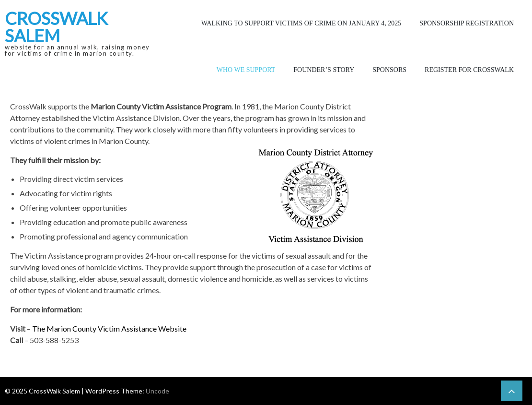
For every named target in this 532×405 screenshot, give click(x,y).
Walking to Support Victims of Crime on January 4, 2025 (301, 23)
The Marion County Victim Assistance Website (109, 328)
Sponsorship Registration (467, 23)
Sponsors (389, 70)
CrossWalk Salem (56, 27)
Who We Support (246, 70)
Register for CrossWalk (469, 70)
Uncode (157, 391)
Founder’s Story (324, 70)
